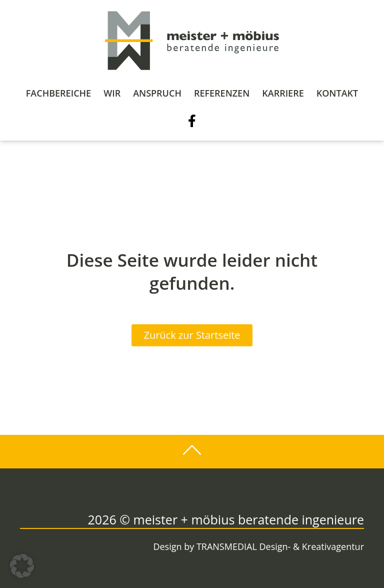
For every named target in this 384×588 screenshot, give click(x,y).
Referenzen (222, 93)
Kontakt (337, 93)
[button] (22, 566)
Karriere (283, 93)
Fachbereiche (58, 93)
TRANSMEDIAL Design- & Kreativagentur (280, 546)
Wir (112, 93)
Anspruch (157, 93)
